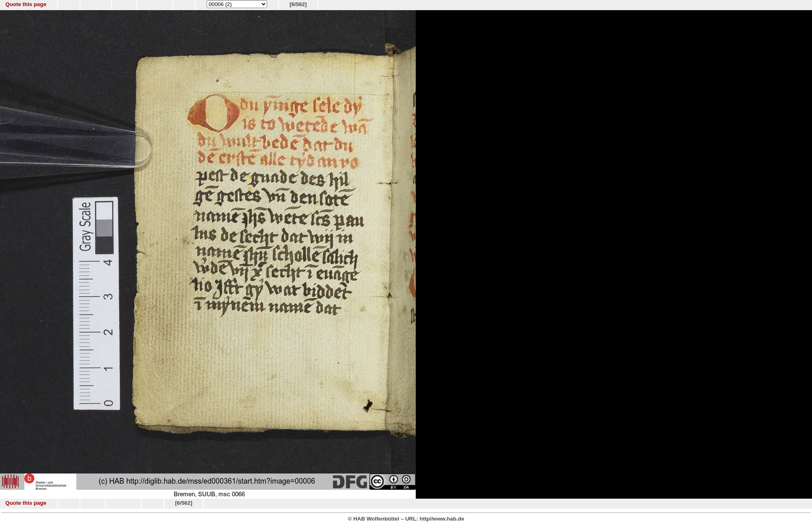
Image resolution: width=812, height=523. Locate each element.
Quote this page (26, 4)
